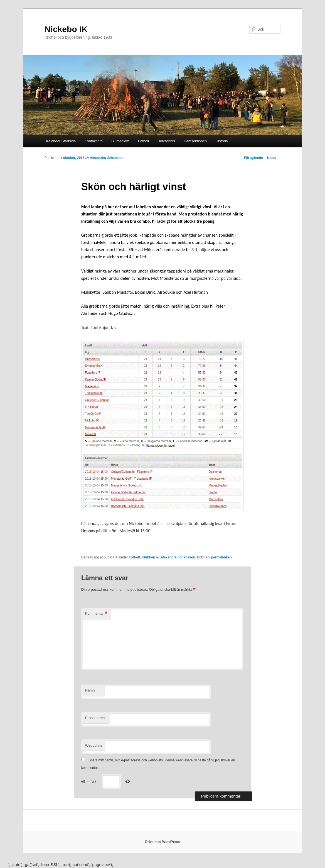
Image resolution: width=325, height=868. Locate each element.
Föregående (251, 158)
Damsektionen (195, 141)
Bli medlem (120, 141)
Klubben (148, 557)
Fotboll (143, 141)
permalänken (221, 557)
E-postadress (96, 718)
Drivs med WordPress (163, 842)
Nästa (274, 158)
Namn (90, 690)
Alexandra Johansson (107, 158)
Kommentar (96, 614)
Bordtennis (166, 141)
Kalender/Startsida (61, 141)
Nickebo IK (66, 29)
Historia (222, 141)
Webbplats (94, 745)
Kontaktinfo (94, 141)
